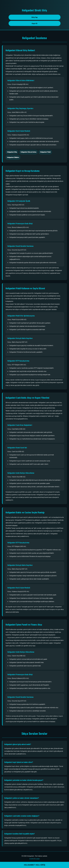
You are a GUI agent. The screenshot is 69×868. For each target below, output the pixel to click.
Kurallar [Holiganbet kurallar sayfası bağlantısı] (37, 859)
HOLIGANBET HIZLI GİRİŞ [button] (35, 865)
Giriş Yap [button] (34, 17)
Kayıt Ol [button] (34, 23)
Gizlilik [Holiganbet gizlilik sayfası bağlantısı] (32, 859)
